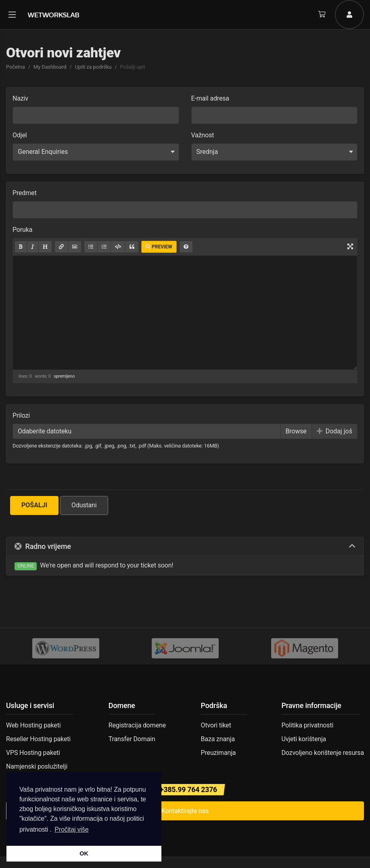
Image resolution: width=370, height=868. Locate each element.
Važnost (203, 135)
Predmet (25, 193)
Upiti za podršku (93, 67)
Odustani (84, 505)
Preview (159, 247)
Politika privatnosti (307, 725)
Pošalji (34, 505)
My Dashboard (50, 67)
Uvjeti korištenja (304, 739)
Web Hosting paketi (33, 725)
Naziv (20, 98)
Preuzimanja (218, 753)
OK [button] (84, 853)
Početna (16, 67)
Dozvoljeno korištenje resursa (323, 753)
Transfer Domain (132, 739)
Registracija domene (137, 725)
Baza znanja (218, 739)
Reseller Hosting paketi (38, 739)
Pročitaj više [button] (71, 829)
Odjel (20, 135)
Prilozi (21, 415)
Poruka (22, 230)
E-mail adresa (210, 98)
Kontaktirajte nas (185, 811)
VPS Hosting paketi (33, 753)
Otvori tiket (216, 725)
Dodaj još (334, 431)
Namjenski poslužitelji (37, 766)
